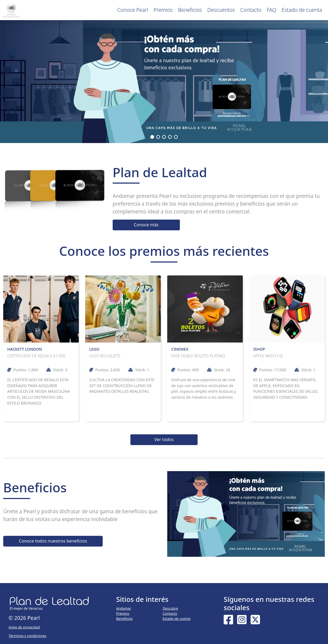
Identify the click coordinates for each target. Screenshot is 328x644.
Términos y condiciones (27, 636)
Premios (163, 10)
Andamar (124, 608)
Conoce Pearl (133, 10)
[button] (152, 137)
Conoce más (146, 225)
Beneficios (190, 10)
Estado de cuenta (302, 10)
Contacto (251, 10)
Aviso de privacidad (24, 627)
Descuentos (221, 10)
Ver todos (164, 439)
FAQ (271, 10)
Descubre (170, 608)
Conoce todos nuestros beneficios (53, 541)
